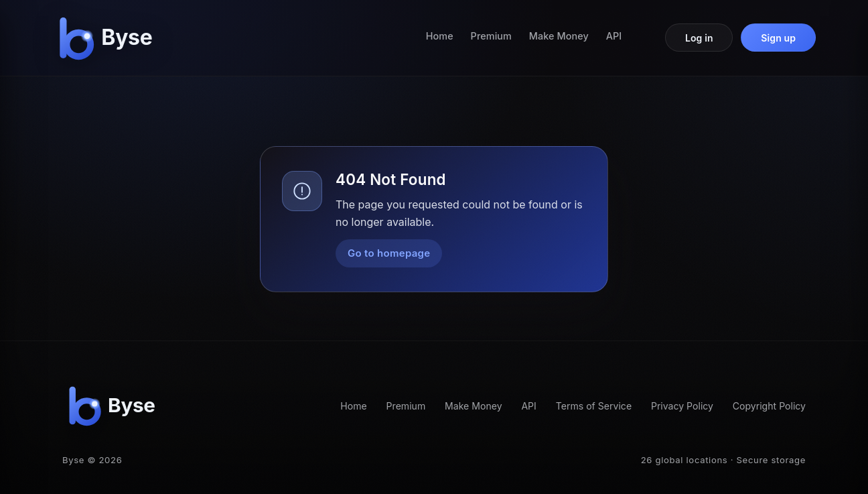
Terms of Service (594, 406)
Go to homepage (389, 253)
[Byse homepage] (108, 38)
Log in (699, 38)
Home (440, 36)
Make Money (559, 36)
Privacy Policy (682, 406)
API (614, 36)
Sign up (778, 38)
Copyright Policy (769, 406)
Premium (491, 36)
